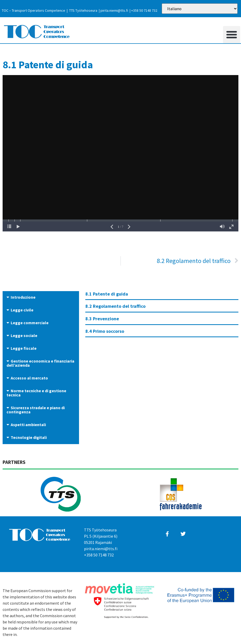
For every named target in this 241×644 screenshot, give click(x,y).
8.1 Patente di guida (107, 294)
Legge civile (22, 310)
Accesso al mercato (29, 378)
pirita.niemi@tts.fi (114, 10)
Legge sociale (24, 335)
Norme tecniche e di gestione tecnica (36, 393)
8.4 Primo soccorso (105, 331)
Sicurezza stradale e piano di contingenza (36, 410)
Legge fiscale (24, 348)
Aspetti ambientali (28, 425)
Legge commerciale (30, 323)
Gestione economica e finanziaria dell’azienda (40, 363)
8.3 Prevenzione (102, 319)
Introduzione (23, 297)
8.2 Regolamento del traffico (115, 306)
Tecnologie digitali (29, 437)
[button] (232, 35)
